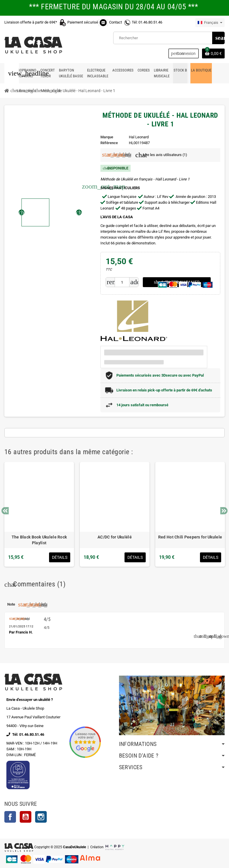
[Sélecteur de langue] (210, 23)
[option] (39, 514)
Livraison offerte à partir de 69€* (36, 22)
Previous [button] (5, 511)
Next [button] (224, 511)
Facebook (10, 817)
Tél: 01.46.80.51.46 (147, 22)
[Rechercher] (169, 38)
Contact (116, 22)
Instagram (41, 817)
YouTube (26, 817)
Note (11, 604)
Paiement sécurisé (88, 22)
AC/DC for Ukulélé (115, 537)
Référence (109, 143)
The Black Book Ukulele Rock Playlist (39, 540)
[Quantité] (122, 282)
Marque (107, 137)
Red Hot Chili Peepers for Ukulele (190, 537)
